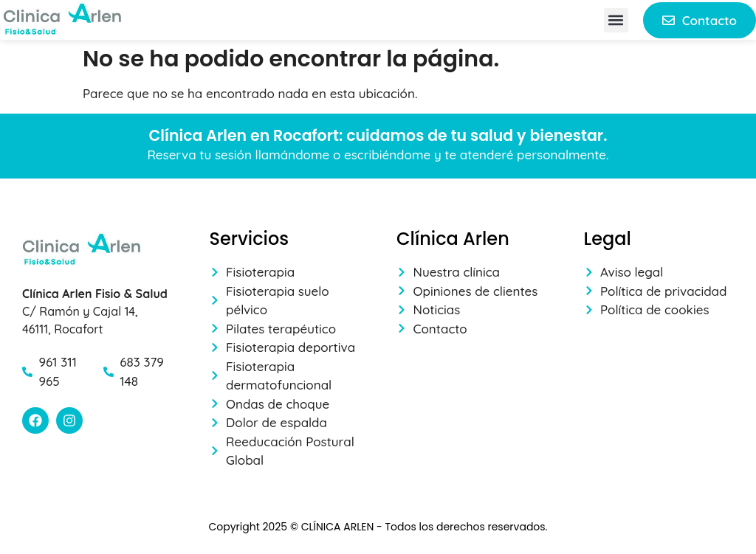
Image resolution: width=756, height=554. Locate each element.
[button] (616, 20)
